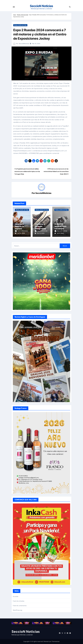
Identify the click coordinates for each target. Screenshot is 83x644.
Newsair (46, 641)
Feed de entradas (19, 601)
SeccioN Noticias (41, 6)
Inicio (15, 15)
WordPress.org (18, 610)
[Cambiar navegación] (14, 7)
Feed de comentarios (20, 606)
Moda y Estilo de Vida (23, 15)
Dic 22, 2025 (21, 233)
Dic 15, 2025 (41, 233)
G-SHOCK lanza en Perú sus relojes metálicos (60, 227)
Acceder (16, 596)
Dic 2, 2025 (60, 233)
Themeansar (56, 641)
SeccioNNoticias (24, 44)
